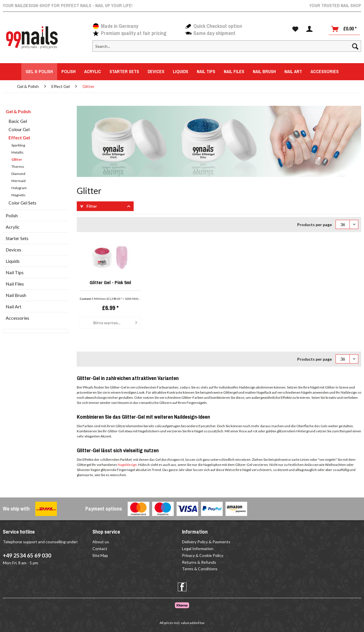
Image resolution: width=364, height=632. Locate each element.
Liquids (13, 261)
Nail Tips (15, 272)
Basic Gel (18, 121)
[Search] (355, 46)
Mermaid (18, 181)
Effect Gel (19, 138)
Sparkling (18, 145)
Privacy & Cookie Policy (203, 555)
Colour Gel (19, 129)
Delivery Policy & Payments (206, 542)
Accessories (17, 318)
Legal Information (198, 549)
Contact (100, 549)
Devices (14, 250)
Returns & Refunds (199, 562)
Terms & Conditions (200, 569)
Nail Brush (16, 295)
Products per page (315, 225)
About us (101, 542)
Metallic (17, 152)
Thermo (18, 167)
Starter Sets (17, 238)
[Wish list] (295, 29)
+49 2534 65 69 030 (27, 555)
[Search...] (227, 46)
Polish (12, 215)
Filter (89, 206)
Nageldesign (127, 465)
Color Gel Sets (22, 203)
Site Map (100, 555)
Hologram (19, 188)
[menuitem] (227, 48)
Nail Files (15, 284)
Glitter (17, 159)
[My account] (309, 29)
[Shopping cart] (344, 29)
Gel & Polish (18, 111)
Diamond (18, 174)
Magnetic (18, 195)
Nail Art (14, 306)
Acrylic (13, 227)
